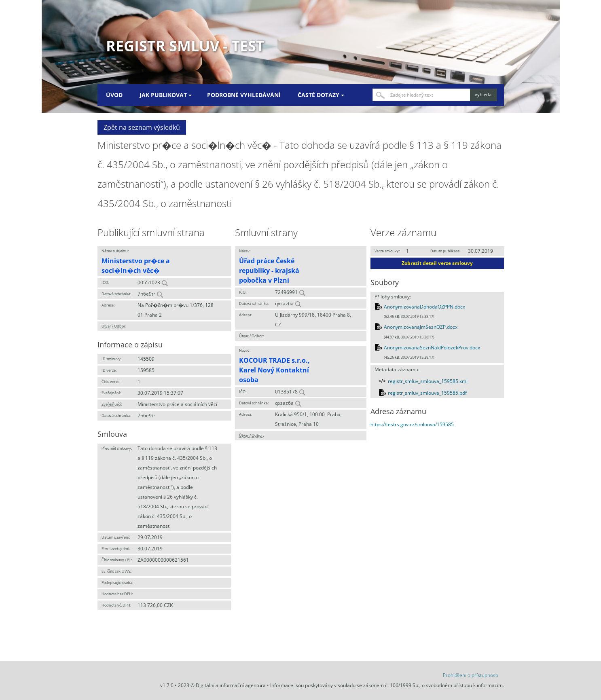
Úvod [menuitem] (114, 95)
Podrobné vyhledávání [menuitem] (244, 95)
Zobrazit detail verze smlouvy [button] (437, 263)
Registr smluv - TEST (185, 46)
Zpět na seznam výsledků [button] (142, 127)
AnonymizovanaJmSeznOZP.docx (421, 327)
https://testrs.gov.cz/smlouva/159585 (412, 424)
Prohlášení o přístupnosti (471, 675)
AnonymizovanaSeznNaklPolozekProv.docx (432, 348)
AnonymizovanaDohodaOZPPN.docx (424, 307)
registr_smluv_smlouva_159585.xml (428, 381)
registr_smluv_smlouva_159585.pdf (427, 393)
